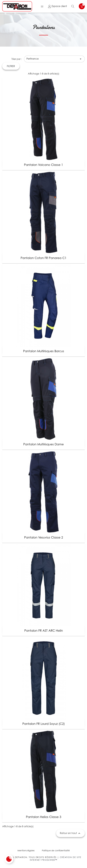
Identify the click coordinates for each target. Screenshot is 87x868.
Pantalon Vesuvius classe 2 (44, 537)
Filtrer (11, 66)
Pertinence (54, 59)
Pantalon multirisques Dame (43, 444)
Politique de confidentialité (56, 850)
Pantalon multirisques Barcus (44, 351)
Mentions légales (26, 850)
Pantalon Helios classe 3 (44, 817)
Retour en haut (70, 833)
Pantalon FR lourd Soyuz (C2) (44, 724)
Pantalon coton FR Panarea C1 (43, 258)
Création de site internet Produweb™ (56, 859)
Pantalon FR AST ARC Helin (44, 631)
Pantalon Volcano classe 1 (43, 165)
